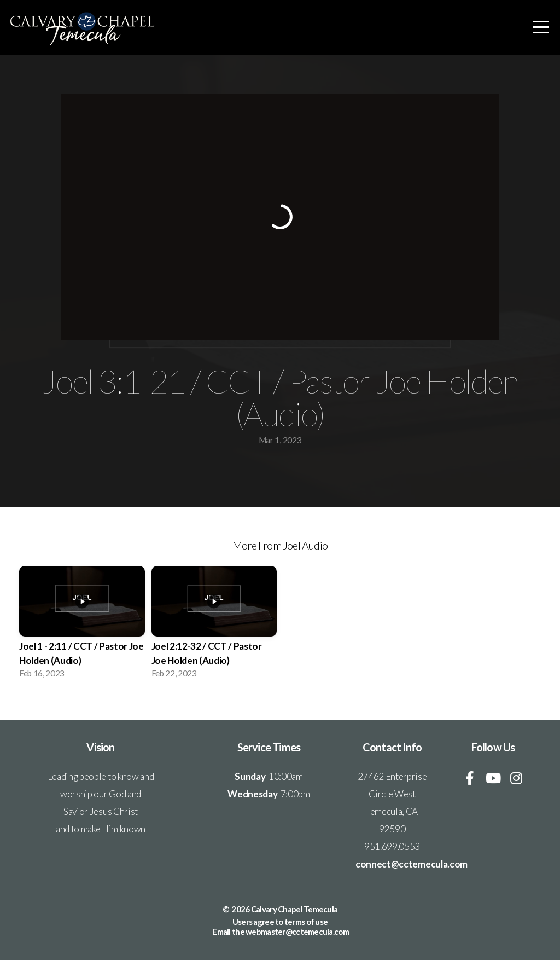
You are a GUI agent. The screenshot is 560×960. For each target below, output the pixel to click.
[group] (82, 625)
